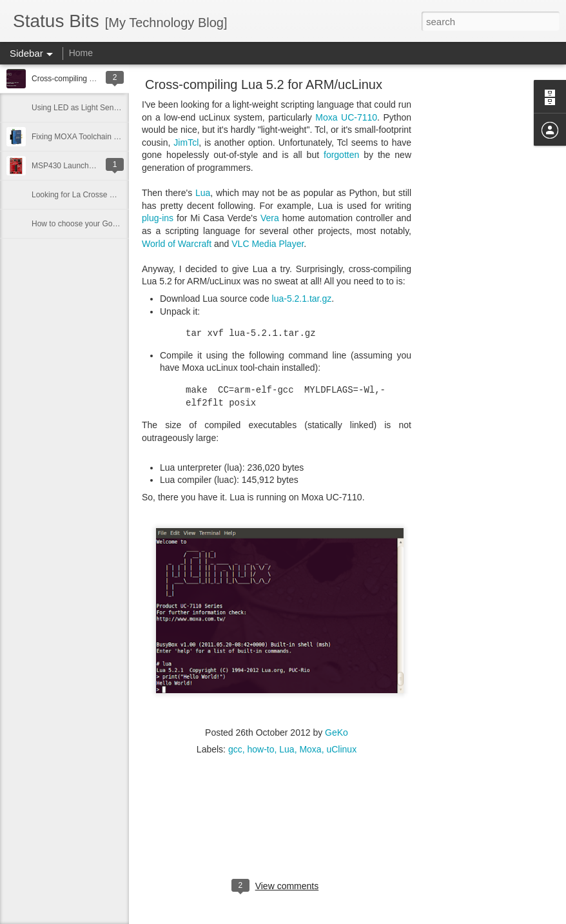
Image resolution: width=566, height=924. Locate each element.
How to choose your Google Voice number (104, 224)
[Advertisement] (482, 287)
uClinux (341, 749)
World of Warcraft (177, 244)
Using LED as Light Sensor (78, 108)
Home (81, 53)
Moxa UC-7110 (346, 117)
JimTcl (186, 143)
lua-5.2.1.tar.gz (302, 299)
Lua (203, 193)
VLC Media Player (268, 244)
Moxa (310, 749)
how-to (260, 749)
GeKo (337, 732)
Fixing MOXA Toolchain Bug (80, 137)
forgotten (341, 155)
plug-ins (158, 218)
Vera (270, 218)
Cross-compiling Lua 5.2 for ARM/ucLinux (264, 84)
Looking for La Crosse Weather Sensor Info (106, 195)
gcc (235, 749)
